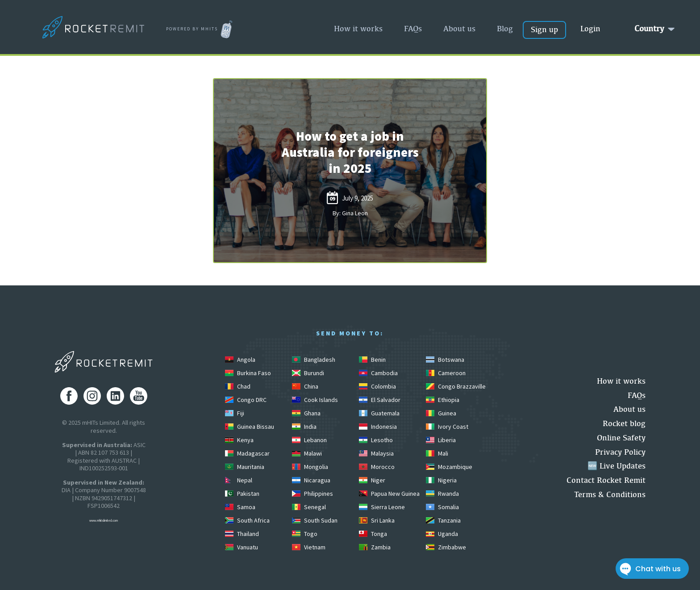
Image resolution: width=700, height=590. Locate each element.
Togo (305, 534)
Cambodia (378, 373)
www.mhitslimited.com (104, 521)
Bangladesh (314, 360)
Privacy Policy (620, 452)
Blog (505, 28)
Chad (238, 386)
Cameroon (446, 373)
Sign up (544, 29)
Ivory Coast (447, 427)
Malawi (307, 453)
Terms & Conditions (610, 494)
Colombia (377, 386)
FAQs (413, 28)
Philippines (312, 494)
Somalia (442, 507)
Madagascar (247, 453)
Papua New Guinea (389, 494)
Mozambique (449, 467)
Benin (372, 360)
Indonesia (378, 427)
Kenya (239, 440)
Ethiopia (443, 400)
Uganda (442, 534)
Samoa (240, 507)
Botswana (445, 360)
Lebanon (309, 440)
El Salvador (380, 400)
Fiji (235, 413)
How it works (358, 28)
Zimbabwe (446, 547)
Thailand (242, 534)
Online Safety (621, 437)
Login (590, 28)
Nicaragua (311, 480)
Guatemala (379, 413)
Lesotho (376, 440)
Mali (437, 453)
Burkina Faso (248, 373)
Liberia (441, 440)
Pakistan (242, 494)
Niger (372, 480)
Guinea (441, 413)
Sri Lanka (377, 520)
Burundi (308, 373)
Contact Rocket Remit (606, 480)
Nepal (239, 480)
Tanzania (443, 520)
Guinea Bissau (250, 427)
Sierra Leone (382, 507)
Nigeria (441, 480)
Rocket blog (624, 423)
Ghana (306, 413)
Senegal (309, 507)
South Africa (247, 520)
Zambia (375, 547)
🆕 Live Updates (617, 466)
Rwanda (442, 494)
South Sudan (315, 520)
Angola (240, 360)
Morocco (377, 467)
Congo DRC (246, 400)
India (304, 427)
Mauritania (245, 467)
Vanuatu (242, 547)
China (305, 386)
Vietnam (309, 547)
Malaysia (376, 453)
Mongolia (310, 467)
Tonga (373, 534)
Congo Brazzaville (456, 386)
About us (459, 28)
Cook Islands (315, 400)
